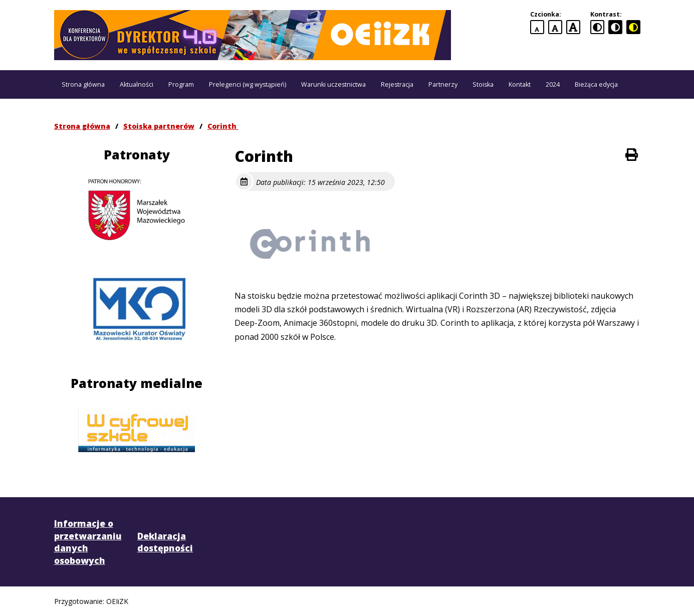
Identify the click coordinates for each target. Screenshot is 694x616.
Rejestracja (397, 84)
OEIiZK (117, 601)
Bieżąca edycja (596, 84)
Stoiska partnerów (159, 126)
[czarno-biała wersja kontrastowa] (615, 27)
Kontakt (520, 84)
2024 (553, 84)
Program (181, 84)
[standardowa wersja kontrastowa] (597, 27)
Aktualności (137, 84)
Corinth (223, 126)
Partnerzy (443, 84)
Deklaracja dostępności (165, 542)
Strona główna (83, 84)
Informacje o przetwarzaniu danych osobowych (88, 542)
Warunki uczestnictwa (333, 84)
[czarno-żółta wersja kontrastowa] (633, 27)
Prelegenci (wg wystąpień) (248, 84)
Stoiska (483, 84)
